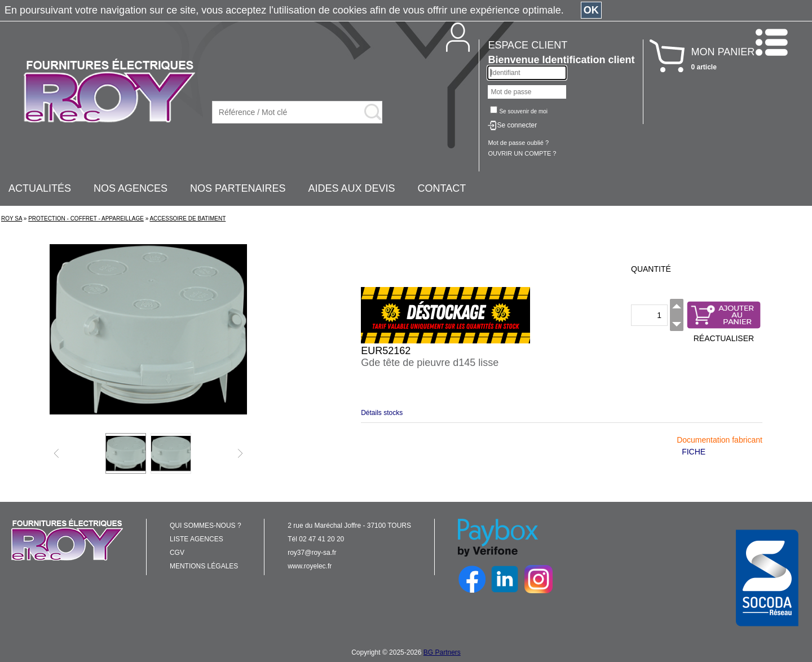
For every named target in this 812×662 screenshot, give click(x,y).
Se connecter (517, 125)
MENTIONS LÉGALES (204, 566)
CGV (177, 553)
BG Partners (442, 652)
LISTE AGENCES (197, 539)
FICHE (694, 452)
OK (591, 10)
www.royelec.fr (310, 566)
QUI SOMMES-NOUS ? (206, 526)
